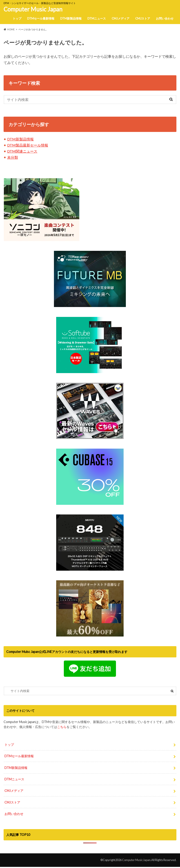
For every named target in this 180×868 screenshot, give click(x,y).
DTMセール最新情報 (41, 18)
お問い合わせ (165, 18)
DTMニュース (97, 18)
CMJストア (143, 18)
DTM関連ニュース (22, 151)
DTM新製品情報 (71, 18)
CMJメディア (121, 18)
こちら (62, 727)
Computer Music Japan (33, 9)
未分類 (13, 157)
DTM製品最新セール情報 (28, 145)
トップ (17, 18)
